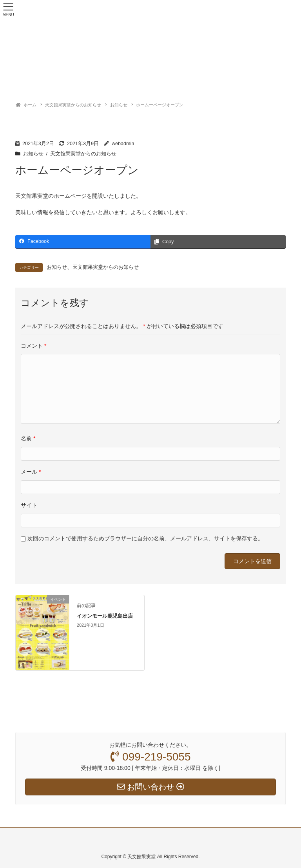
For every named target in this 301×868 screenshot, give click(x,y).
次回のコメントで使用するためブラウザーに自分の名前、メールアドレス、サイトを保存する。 (145, 538)
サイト (29, 505)
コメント (34, 346)
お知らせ (33, 154)
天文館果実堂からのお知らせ (83, 154)
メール (31, 472)
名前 (28, 438)
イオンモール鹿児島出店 (105, 616)
